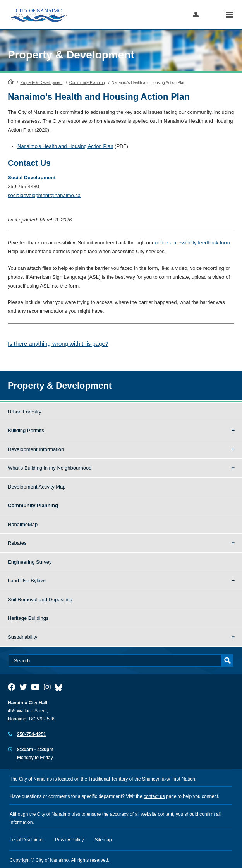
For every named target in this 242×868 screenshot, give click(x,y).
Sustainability (23, 637)
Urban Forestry (25, 412)
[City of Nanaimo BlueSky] (60, 687)
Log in (196, 15)
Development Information (36, 449)
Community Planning (87, 83)
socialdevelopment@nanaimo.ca (44, 195)
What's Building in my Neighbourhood (50, 468)
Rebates (17, 543)
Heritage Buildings (28, 618)
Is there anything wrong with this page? (58, 344)
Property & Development (71, 55)
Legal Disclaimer (27, 840)
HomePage (11, 81)
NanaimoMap (23, 524)
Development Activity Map (37, 487)
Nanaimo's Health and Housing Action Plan (65, 146)
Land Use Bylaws (27, 581)
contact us (154, 796)
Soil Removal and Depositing (40, 600)
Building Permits (26, 430)
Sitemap (103, 840)
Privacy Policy (70, 840)
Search (212, 15)
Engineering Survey (30, 562)
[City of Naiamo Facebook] (12, 687)
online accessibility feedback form (192, 243)
